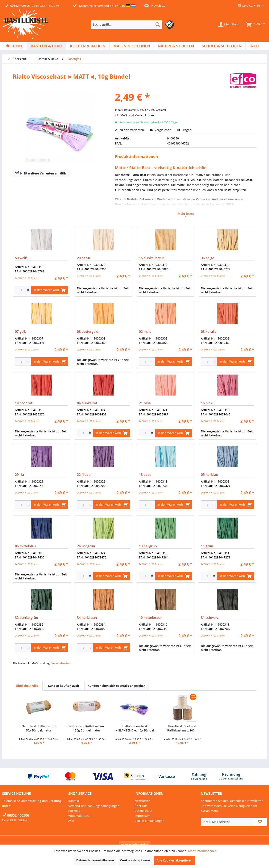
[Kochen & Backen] (88, 46)
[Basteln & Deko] (46, 46)
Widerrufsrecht (79, 816)
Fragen (184, 130)
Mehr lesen (186, 214)
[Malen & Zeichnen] (132, 46)
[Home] (14, 46)
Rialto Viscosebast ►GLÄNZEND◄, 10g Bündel (134, 728)
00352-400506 (20, 6)
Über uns (141, 806)
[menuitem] (133, 25)
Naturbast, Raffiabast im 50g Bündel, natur (39, 728)
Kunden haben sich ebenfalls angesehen (117, 686)
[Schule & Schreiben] (222, 46)
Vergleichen (161, 130)
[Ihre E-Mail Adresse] (227, 822)
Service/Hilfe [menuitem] (249, 6)
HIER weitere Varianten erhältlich (42, 173)
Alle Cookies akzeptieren (175, 860)
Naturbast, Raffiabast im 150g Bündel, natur (87, 728)
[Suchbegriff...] (127, 25)
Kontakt (74, 801)
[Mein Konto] (229, 25)
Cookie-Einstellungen (149, 821)
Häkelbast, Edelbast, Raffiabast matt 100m (182, 728)
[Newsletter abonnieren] (260, 822)
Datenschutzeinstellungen (95, 860)
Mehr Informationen (202, 851)
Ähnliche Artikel (28, 686)
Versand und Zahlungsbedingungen (94, 806)
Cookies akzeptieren (135, 860)
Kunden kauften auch (63, 686)
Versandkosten (61, 663)
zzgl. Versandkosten (141, 115)
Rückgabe (75, 811)
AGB (71, 821)
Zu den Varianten (129, 130)
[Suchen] (158, 25)
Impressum (142, 816)
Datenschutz (143, 811)
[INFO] (254, 46)
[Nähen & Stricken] (176, 46)
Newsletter (155, 6)
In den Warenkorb (49, 289)
